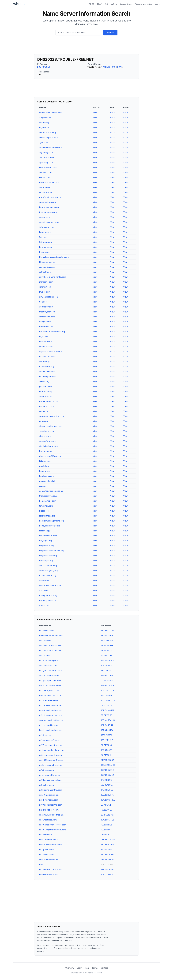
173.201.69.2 (107, 780)
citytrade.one (45, 436)
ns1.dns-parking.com (49, 660)
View (95, 113)
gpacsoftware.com (48, 441)
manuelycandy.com (48, 600)
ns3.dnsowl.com (47, 855)
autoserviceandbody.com (51, 147)
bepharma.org (46, 391)
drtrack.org (44, 362)
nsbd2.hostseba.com (49, 875)
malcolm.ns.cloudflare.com (52, 750)
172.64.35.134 (107, 730)
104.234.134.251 (108, 820)
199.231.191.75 (107, 795)
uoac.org (43, 302)
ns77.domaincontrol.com (51, 745)
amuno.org (44, 123)
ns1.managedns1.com (49, 740)
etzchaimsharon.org (48, 446)
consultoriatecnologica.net (51, 491)
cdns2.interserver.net (49, 860)
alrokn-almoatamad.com (50, 113)
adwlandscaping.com (49, 297)
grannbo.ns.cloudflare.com (52, 720)
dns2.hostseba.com (48, 665)
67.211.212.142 (107, 815)
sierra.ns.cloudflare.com (50, 685)
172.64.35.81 (107, 750)
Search (110, 33)
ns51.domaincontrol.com (50, 715)
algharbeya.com (47, 152)
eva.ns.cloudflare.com (49, 675)
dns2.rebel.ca (45, 641)
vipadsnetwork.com (48, 167)
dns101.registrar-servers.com (52, 830)
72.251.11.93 (106, 830)
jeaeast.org (44, 381)
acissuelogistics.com (48, 138)
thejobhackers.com (48, 536)
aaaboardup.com (47, 267)
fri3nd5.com (45, 292)
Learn (79, 968)
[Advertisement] (86, 46)
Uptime (114, 4)
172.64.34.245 (107, 685)
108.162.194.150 (108, 720)
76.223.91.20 (107, 810)
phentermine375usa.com (51, 456)
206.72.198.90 (44, 67)
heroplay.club (45, 247)
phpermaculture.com (49, 182)
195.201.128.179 (108, 700)
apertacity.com (46, 162)
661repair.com (46, 242)
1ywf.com (43, 143)
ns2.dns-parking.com (49, 725)
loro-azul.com (46, 342)
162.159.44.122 (107, 710)
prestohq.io (44, 466)
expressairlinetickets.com (51, 352)
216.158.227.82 (107, 760)
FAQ (87, 968)
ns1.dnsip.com (46, 735)
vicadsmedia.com (47, 317)
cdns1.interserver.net (49, 840)
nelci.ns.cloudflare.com (50, 775)
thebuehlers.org (47, 366)
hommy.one (45, 471)
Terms (95, 968)
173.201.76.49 (107, 870)
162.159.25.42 (107, 725)
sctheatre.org (45, 272)
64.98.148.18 (107, 705)
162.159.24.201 (107, 660)
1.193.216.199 (107, 735)
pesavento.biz (46, 386)
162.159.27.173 (107, 770)
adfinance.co (45, 411)
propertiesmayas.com (49, 401)
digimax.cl (44, 486)
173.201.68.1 (106, 695)
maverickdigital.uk (47, 481)
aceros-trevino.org (48, 133)
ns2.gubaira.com (47, 785)
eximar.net (44, 605)
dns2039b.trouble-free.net (51, 815)
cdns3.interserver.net (49, 795)
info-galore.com (47, 227)
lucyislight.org (45, 541)
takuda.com (45, 177)
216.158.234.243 (108, 860)
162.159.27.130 (107, 631)
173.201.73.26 (107, 790)
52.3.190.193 (106, 656)
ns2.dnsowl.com (47, 631)
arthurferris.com (47, 157)
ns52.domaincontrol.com (51, 790)
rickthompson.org (47, 376)
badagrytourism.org (48, 595)
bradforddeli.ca (46, 327)
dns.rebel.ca (45, 656)
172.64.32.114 (107, 675)
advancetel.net (46, 192)
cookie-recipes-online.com (51, 416)
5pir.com (43, 237)
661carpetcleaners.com (50, 585)
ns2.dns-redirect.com (49, 810)
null (41, 865)
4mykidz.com (45, 118)
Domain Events (126, 4)
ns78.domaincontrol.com (51, 870)
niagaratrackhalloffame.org (52, 551)
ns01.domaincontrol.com (50, 755)
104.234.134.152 (108, 800)
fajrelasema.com (47, 476)
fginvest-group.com (48, 212)
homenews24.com (48, 501)
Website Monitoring (144, 4)
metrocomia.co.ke (47, 357)
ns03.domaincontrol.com (51, 805)
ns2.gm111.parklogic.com (50, 670)
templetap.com (46, 506)
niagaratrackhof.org (48, 556)
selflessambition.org (48, 566)
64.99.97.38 (106, 651)
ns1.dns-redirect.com (49, 700)
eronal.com (44, 217)
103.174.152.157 (108, 875)
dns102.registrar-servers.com (53, 825)
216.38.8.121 (106, 670)
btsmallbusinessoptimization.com (54, 257)
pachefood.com (46, 406)
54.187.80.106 (107, 641)
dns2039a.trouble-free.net (51, 760)
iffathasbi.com (46, 172)
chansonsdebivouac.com (51, 426)
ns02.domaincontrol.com (51, 695)
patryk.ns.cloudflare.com (51, 710)
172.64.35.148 (107, 636)
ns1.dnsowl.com (46, 770)
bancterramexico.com (49, 207)
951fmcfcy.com (46, 307)
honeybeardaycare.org (50, 526)
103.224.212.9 (107, 740)
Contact (104, 968)
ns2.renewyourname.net (50, 705)
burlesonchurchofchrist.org (52, 332)
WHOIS (91, 4)
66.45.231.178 (107, 646)
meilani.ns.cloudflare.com (51, 765)
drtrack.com (45, 187)
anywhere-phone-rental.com (53, 277)
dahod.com (44, 580)
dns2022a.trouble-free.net (51, 646)
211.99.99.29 (107, 835)
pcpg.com (44, 421)
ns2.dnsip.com (46, 835)
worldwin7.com (46, 347)
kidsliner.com (45, 461)
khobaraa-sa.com (47, 262)
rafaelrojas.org (46, 561)
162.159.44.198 (108, 845)
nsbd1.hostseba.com (49, 800)
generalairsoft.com (48, 202)
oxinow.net (44, 590)
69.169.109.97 (107, 785)
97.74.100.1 (106, 755)
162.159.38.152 (107, 775)
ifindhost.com (45, 287)
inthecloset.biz (46, 396)
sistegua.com (45, 322)
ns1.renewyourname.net (50, 651)
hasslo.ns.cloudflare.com (51, 730)
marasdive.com (46, 282)
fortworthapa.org (47, 516)
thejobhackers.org (48, 576)
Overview (70, 968)
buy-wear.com (46, 451)
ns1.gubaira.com (47, 850)
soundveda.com (46, 431)
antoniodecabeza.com (49, 222)
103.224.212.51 (107, 690)
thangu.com (45, 252)
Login (157, 4)
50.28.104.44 (107, 680)
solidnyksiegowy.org (48, 571)
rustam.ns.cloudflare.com (51, 636)
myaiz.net (44, 337)
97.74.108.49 (107, 745)
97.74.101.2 (106, 805)
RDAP (99, 4)
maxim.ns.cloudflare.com (51, 845)
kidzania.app (45, 531)
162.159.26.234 (108, 855)
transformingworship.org (51, 197)
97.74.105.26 (107, 715)
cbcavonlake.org (47, 371)
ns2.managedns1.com (49, 690)
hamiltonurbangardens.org (51, 521)
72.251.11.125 (107, 825)
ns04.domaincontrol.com (51, 780)
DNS (106, 4)
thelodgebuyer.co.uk (49, 496)
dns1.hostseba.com (48, 820)
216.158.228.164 (108, 840)
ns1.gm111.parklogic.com (50, 680)
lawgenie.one (45, 232)
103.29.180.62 (107, 665)
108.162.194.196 (108, 765)
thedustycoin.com (47, 312)
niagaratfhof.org (47, 546)
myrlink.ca (44, 128)
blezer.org (44, 511)
